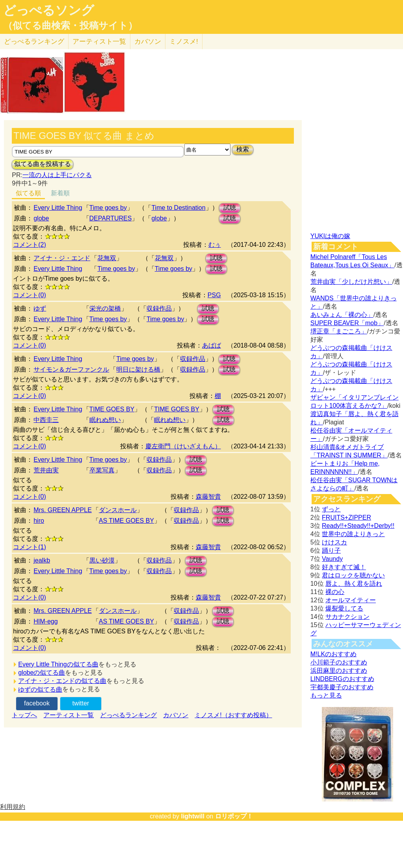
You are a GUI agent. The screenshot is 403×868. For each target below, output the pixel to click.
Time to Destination (178, 208)
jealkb (42, 560)
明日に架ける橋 (138, 369)
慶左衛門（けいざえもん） (183, 446)
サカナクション (347, 617)
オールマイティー (351, 600)
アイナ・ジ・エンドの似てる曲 (62, 681)
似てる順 (28, 193)
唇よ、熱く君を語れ (354, 584)
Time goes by (108, 208)
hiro (39, 521)
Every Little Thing (58, 208)
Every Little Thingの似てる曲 (58, 664)
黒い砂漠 (102, 560)
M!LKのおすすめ (333, 654)
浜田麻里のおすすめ (339, 671)
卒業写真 (102, 470)
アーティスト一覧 (69, 715)
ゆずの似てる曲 (40, 689)
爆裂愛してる (344, 608)
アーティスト (99, 42)
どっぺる (34, 42)
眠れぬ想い (105, 420)
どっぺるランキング (128, 715)
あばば (212, 345)
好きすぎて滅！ (344, 567)
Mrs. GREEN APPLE (63, 510)
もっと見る (326, 695)
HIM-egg (45, 621)
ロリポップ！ (234, 816)
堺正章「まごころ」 (339, 331)
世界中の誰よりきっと (353, 534)
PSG (214, 295)
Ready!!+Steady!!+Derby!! (358, 526)
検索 (243, 149)
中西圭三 (46, 420)
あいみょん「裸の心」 (342, 315)
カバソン (148, 42)
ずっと (331, 509)
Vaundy (332, 559)
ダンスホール (118, 510)
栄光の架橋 (105, 308)
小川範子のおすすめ (339, 662)
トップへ (24, 715)
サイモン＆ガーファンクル (71, 369)
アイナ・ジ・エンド (62, 258)
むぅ (215, 245)
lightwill (193, 816)
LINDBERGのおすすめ (342, 679)
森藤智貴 (208, 497)
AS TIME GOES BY (126, 521)
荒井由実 (46, 470)
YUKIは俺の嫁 (330, 236)
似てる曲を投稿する (43, 164)
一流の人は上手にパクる (57, 175)
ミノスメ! (184, 42)
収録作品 (159, 308)
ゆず (40, 308)
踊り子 (331, 551)
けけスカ (334, 542)
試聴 (230, 208)
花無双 (107, 258)
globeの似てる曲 (42, 673)
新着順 (60, 193)
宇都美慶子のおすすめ (342, 687)
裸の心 (335, 592)
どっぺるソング (49, 10)
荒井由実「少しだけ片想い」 (351, 282)
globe (41, 218)
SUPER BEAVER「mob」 (347, 323)
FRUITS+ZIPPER (346, 517)
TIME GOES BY (112, 409)
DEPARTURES (111, 218)
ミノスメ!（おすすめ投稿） (233, 715)
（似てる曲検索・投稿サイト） (70, 26)
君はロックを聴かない (353, 575)
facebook (37, 703)
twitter (81, 703)
